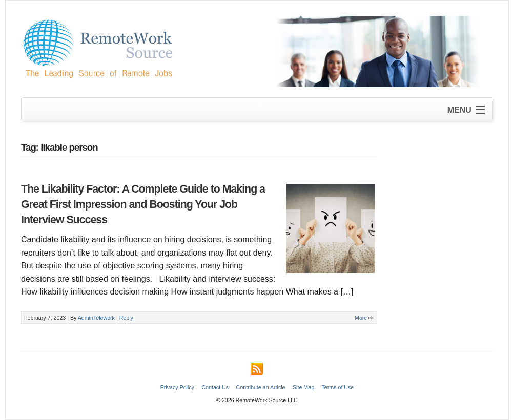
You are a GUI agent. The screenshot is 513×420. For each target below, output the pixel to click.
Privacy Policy (177, 387)
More (361, 318)
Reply (126, 318)
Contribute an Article (261, 387)
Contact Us (215, 387)
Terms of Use (338, 387)
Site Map (303, 387)
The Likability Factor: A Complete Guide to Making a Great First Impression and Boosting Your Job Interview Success (143, 204)
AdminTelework (96, 318)
